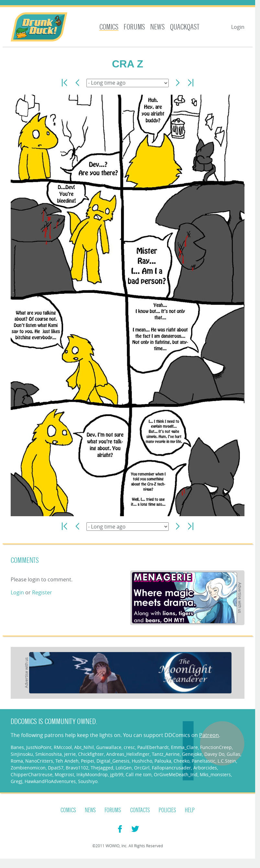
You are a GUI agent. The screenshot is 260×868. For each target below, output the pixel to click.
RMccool (63, 747)
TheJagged (102, 768)
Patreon (209, 735)
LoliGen (124, 768)
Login (238, 27)
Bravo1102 (77, 768)
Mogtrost (64, 774)
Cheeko (181, 761)
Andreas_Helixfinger (128, 754)
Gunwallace (109, 747)
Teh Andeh (67, 761)
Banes (17, 747)
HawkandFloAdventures (50, 781)
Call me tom (139, 774)
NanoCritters (39, 761)
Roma (17, 761)
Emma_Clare (184, 747)
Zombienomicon (28, 768)
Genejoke (192, 754)
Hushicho (142, 761)
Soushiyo (88, 781)
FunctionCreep (216, 747)
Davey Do (214, 754)
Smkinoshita (49, 754)
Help (190, 810)
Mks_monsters (215, 774)
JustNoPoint (39, 747)
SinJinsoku (22, 754)
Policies (167, 810)
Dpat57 (56, 768)
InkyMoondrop (92, 774)
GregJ (17, 781)
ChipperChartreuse (32, 774)
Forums (134, 27)
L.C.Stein (227, 761)
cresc (129, 747)
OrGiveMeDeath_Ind (176, 774)
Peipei (88, 761)
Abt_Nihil (84, 747)
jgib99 (117, 774)
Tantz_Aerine (166, 754)
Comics (109, 27)
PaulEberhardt (153, 747)
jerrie (70, 754)
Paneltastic (203, 761)
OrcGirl (142, 768)
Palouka (163, 761)
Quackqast (185, 27)
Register (42, 592)
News (158, 27)
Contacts (140, 810)
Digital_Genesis (113, 761)
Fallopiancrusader (171, 768)
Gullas (233, 754)
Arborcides (205, 768)
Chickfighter (91, 754)
